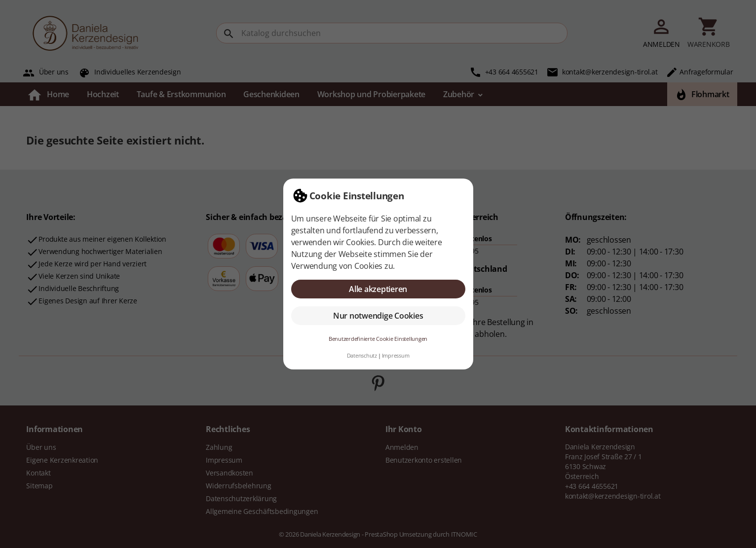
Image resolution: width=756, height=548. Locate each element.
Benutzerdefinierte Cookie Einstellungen (378, 339)
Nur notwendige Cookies (378, 316)
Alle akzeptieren (378, 289)
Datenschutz (362, 355)
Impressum (396, 355)
